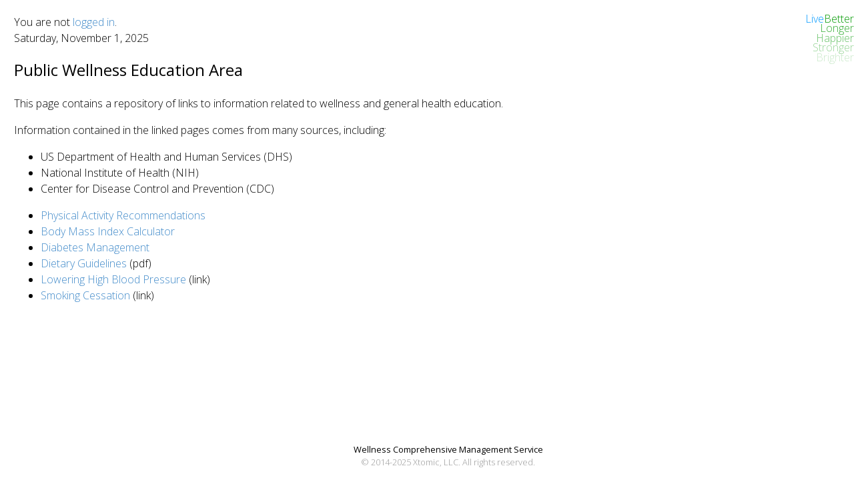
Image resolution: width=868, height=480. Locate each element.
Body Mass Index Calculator (108, 231)
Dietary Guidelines (84, 263)
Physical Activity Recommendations (123, 215)
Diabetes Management (95, 247)
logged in (94, 22)
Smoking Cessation (85, 295)
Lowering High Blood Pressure (113, 279)
